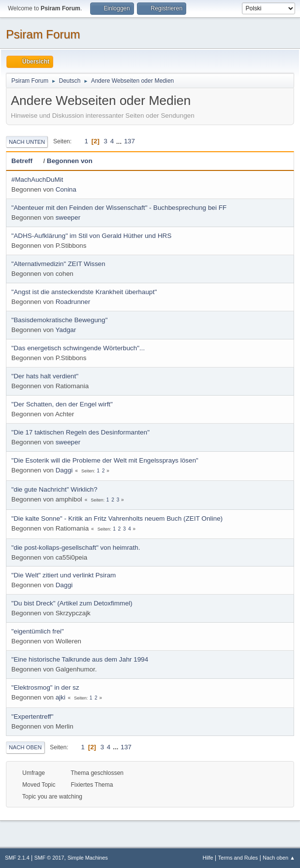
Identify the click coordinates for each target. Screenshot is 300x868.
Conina (66, 189)
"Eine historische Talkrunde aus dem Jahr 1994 (80, 659)
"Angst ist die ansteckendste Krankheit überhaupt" (84, 292)
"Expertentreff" (33, 717)
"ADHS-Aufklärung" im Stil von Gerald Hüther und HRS (91, 236)
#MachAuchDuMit (37, 180)
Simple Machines (88, 858)
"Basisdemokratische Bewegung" (59, 320)
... (120, 141)
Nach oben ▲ (279, 858)
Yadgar (66, 330)
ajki (61, 697)
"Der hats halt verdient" (45, 376)
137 (130, 141)
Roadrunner (73, 302)
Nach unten (27, 142)
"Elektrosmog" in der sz (45, 687)
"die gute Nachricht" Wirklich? (54, 489)
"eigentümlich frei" (38, 631)
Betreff (26, 161)
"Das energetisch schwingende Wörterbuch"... (78, 348)
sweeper (68, 217)
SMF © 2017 (50, 858)
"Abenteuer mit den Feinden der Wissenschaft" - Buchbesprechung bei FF (119, 208)
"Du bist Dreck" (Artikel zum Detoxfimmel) (72, 603)
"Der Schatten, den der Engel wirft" (62, 404)
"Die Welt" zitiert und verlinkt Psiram (64, 575)
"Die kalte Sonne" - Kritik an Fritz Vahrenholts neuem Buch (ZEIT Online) (117, 518)
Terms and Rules (238, 858)
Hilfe (208, 858)
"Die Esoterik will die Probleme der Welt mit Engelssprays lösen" (105, 460)
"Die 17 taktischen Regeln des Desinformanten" (81, 432)
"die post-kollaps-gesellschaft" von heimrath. (76, 548)
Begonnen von (70, 161)
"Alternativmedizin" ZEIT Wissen (58, 264)
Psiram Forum (43, 34)
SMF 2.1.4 (17, 858)
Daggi (64, 470)
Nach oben (25, 747)
